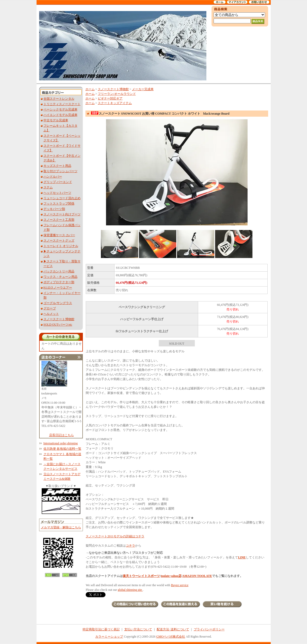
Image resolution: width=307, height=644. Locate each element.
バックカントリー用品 (59, 271)
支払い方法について (138, 629)
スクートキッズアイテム (115, 103)
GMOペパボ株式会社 (171, 637)
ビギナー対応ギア (110, 98)
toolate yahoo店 (171, 576)
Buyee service (180, 585)
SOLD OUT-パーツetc (58, 325)
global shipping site (130, 590)
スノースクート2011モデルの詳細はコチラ (115, 536)
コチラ (130, 546)
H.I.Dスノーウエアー (58, 288)
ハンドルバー (53, 177)
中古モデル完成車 (56, 120)
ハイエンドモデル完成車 (60, 115)
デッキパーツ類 (54, 209)
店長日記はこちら (62, 435)
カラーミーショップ (109, 637)
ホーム (90, 89)
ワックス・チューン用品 (60, 277)
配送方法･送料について (173, 629)
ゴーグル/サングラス (58, 303)
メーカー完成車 (143, 89)
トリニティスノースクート (62, 104)
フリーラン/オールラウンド (117, 94)
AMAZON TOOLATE (197, 576)
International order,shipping (61, 443)
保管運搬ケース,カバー (59, 235)
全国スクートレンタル (59, 99)
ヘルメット (51, 314)
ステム (48, 187)
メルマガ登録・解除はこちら (61, 527)
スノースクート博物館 (59, 319)
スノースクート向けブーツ (62, 214)
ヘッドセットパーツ (57, 193)
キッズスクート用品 (57, 166)
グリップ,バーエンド (58, 182)
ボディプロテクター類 (59, 282)
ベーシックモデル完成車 (60, 109)
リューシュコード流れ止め (62, 198)
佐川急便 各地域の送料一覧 (62, 449)
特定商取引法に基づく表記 (101, 629)
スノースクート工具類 (59, 220)
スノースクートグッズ (59, 241)
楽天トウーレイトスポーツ (141, 576)
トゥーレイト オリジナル (61, 246)
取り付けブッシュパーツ (60, 171)
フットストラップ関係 (59, 204)
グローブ (50, 308)
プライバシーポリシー (209, 629)
